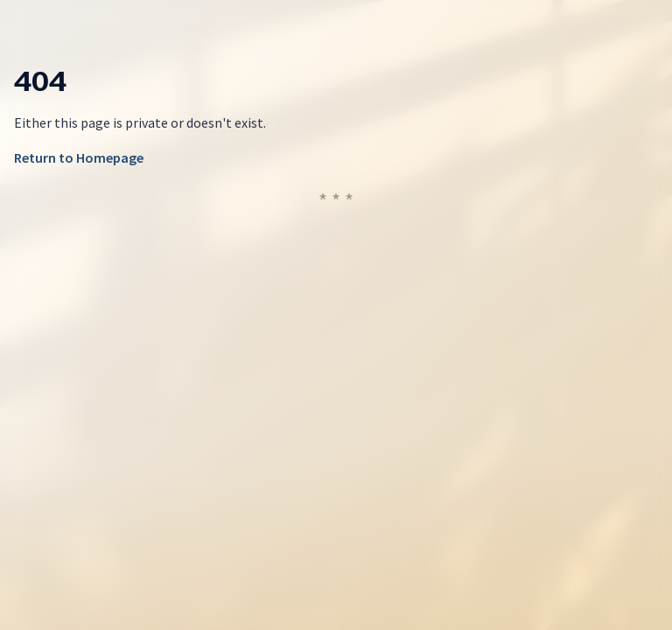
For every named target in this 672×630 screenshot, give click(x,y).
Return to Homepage (79, 157)
